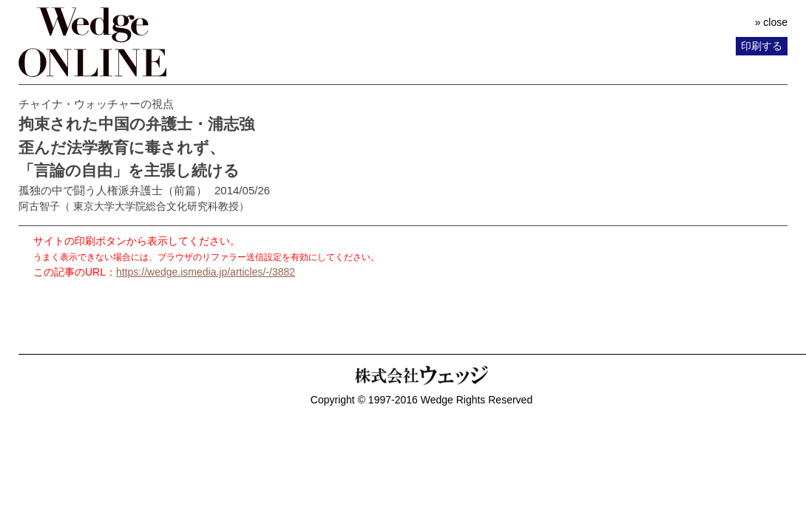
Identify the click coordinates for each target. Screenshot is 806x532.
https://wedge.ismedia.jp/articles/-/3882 (206, 272)
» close (771, 22)
